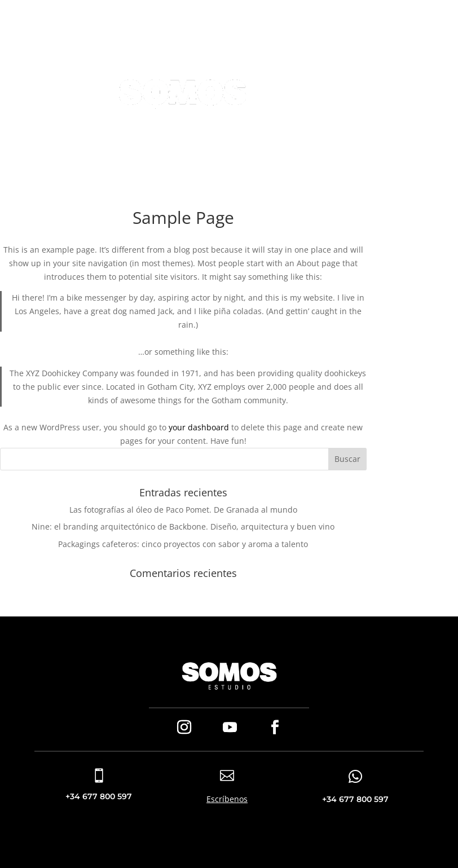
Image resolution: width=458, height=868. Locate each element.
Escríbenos (227, 799)
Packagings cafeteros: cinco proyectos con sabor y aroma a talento (183, 544)
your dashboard (199, 427)
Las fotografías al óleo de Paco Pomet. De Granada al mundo (183, 510)
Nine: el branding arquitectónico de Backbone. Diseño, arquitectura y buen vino (183, 526)
